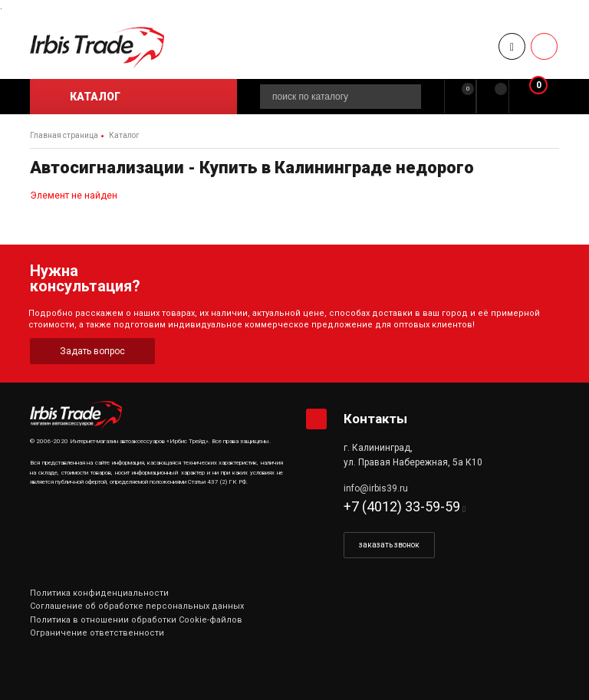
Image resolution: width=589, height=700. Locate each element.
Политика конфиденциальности (99, 593)
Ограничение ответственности (97, 633)
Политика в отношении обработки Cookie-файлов (136, 620)
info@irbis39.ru (376, 488)
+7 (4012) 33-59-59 (402, 506)
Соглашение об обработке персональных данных (137, 606)
